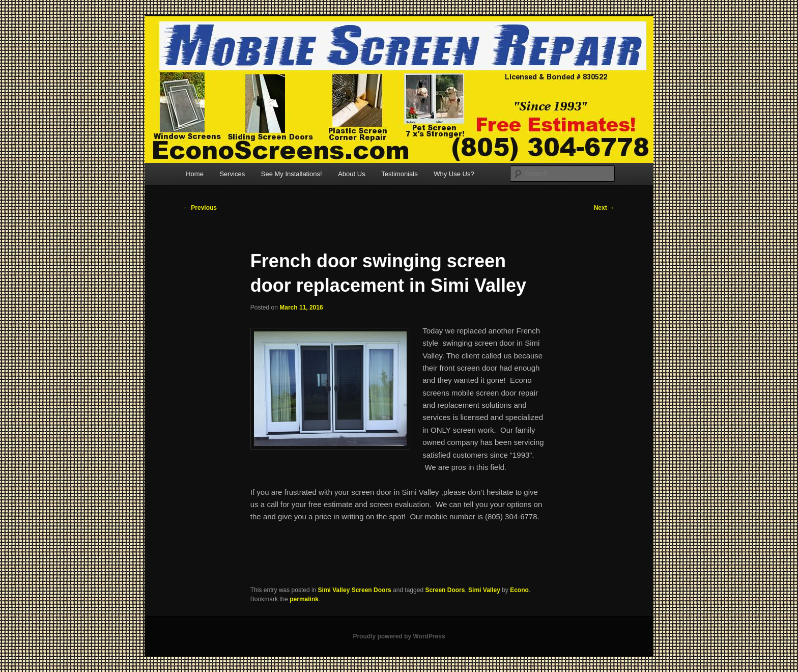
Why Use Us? (454, 174)
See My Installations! (292, 174)
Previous (200, 208)
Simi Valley (484, 590)
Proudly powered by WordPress (399, 636)
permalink (304, 599)
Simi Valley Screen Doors (355, 590)
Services (232, 174)
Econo (519, 590)
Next (604, 208)
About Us (351, 174)
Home (195, 174)
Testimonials (400, 174)
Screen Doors (445, 590)
